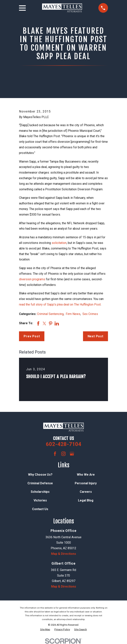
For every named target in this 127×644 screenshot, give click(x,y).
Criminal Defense (40, 483)
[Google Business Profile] (72, 454)
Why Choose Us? (40, 475)
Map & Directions (64, 554)
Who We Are (86, 475)
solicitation (59, 243)
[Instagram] (63, 454)
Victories (40, 500)
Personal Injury (86, 483)
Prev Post (32, 336)
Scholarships (40, 492)
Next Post (95, 336)
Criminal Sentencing (50, 314)
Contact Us (40, 509)
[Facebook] (55, 454)
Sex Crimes (90, 314)
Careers (86, 492)
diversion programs (32, 279)
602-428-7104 (64, 444)
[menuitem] (45, 630)
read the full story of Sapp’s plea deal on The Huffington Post (60, 304)
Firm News (73, 314)
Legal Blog (86, 500)
